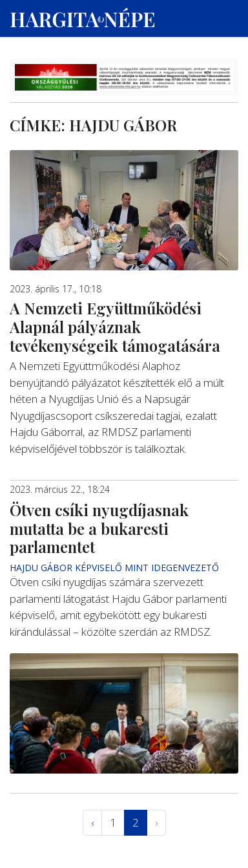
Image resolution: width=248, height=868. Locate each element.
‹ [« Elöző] (92, 822)
